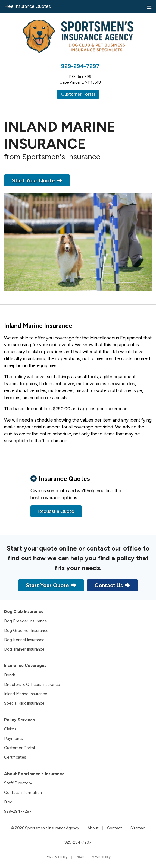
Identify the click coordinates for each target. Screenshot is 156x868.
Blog (8, 802)
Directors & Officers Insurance (32, 685)
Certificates (15, 757)
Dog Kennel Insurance (24, 640)
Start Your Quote (37, 180)
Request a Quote (56, 511)
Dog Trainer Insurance (24, 649)
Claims (10, 729)
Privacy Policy (56, 857)
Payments (13, 739)
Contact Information (23, 793)
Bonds (10, 675)
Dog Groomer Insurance (26, 631)
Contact (115, 828)
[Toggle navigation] (149, 6)
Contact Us (112, 585)
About (93, 828)
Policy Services (19, 720)
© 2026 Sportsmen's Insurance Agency (45, 828)
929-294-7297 (80, 66)
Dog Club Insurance (24, 612)
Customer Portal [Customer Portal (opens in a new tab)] (78, 94)
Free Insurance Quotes (28, 6)
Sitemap (138, 828)
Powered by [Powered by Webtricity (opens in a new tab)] (93, 857)
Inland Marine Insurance (26, 694)
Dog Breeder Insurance (26, 621)
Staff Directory (18, 783)
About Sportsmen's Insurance (34, 774)
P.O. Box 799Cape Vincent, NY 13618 (80, 80)
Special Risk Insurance (24, 703)
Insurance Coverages (25, 666)
